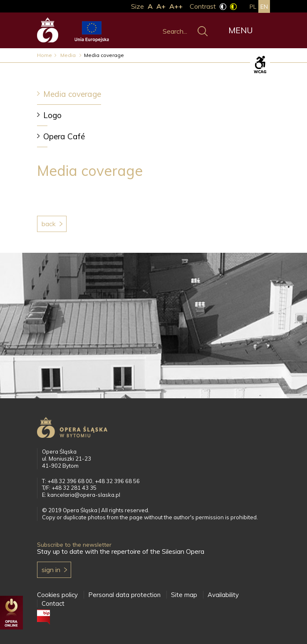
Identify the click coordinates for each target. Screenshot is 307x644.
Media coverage (72, 94)
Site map (184, 595)
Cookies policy (57, 595)
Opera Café (64, 136)
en (264, 7)
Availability (223, 595)
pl (253, 7)
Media (69, 55)
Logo (52, 115)
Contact (53, 603)
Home (45, 55)
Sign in (51, 570)
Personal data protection (124, 595)
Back (49, 224)
